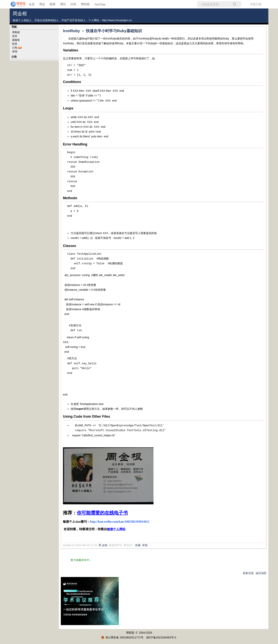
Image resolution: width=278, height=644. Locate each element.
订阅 (15, 48)
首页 (15, 36)
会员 (32, 4)
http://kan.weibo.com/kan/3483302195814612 (120, 521)
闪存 (73, 4)
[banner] (15, 4)
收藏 (138, 545)
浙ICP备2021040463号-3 (161, 637)
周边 (42, 4)
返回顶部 (261, 573)
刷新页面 (248, 573)
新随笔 (16, 40)
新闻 (53, 4)
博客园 (16, 32)
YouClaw (100, 4)
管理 (15, 52)
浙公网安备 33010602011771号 (122, 637)
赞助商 (85, 4)
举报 (145, 545)
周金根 (20, 14)
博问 (63, 4)
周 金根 (103, 545)
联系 (15, 44)
